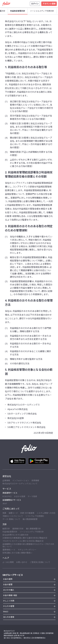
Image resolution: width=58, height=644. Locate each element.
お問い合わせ (22, 562)
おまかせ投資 (20, 496)
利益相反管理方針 (10, 532)
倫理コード (13, 513)
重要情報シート (9, 550)
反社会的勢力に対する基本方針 (15, 535)
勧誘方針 (6, 529)
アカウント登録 (49, 4)
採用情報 (35, 480)
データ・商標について (11, 519)
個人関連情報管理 (30, 519)
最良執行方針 (18, 529)
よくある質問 (8, 562)
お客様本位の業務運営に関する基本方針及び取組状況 (25, 538)
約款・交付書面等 (27, 513)
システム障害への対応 (46, 513)
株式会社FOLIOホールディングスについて (20, 484)
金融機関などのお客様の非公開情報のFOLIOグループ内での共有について (28, 545)
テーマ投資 (32, 496)
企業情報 (6, 480)
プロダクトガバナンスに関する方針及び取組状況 (23, 541)
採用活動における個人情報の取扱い (17, 553)
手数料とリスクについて (13, 516)
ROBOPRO (7, 496)
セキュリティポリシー (27, 550)
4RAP (5, 504)
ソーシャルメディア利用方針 (32, 532)
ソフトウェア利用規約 (35, 516)
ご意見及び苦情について (40, 562)
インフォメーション (21, 480)
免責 (4, 513)
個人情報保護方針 (33, 529)
